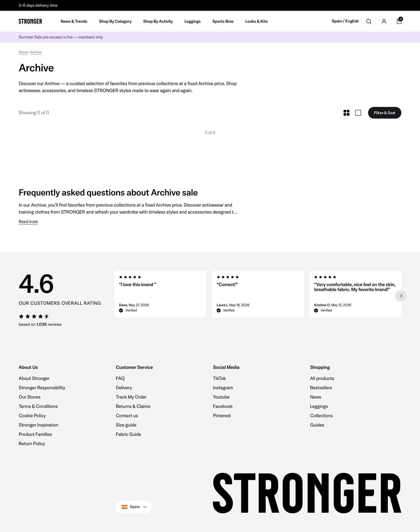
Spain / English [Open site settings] (345, 21)
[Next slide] (401, 296)
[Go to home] (30, 21)
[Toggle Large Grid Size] (358, 113)
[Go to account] (384, 21)
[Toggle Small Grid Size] (346, 113)
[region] (258, 296)
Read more (28, 222)
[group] (160, 296)
